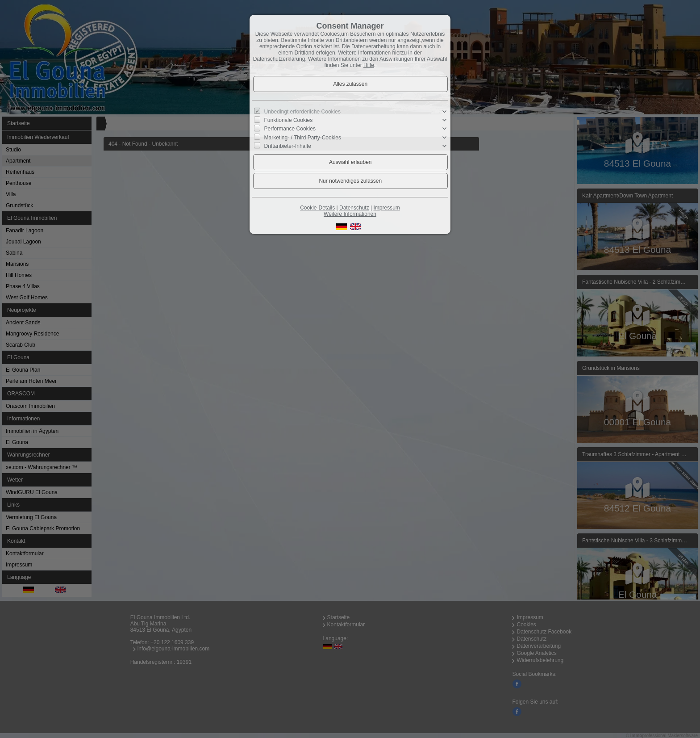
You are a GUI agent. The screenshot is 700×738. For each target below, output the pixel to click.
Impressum (386, 208)
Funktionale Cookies (289, 120)
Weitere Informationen (350, 214)
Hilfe (369, 65)
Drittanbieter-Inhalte (288, 146)
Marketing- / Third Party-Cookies (303, 137)
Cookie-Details (317, 208)
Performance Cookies (290, 129)
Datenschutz (354, 208)
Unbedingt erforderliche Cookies (302, 112)
